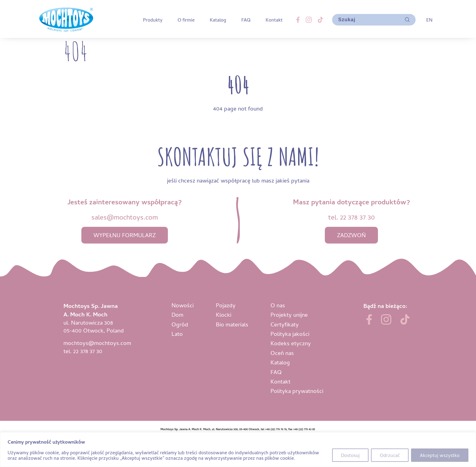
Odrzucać (390, 455)
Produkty (153, 20)
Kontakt (274, 20)
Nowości (183, 305)
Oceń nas (282, 353)
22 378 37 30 (357, 217)
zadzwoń (351, 235)
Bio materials (232, 324)
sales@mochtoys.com (125, 217)
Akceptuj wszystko (440, 455)
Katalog (218, 20)
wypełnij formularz (125, 235)
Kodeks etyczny (291, 343)
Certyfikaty (285, 324)
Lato (177, 334)
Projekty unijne (289, 314)
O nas (278, 305)
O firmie (186, 20)
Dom (177, 314)
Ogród (180, 324)
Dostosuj (350, 455)
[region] (238, 450)
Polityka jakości (290, 334)
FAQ (246, 20)
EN (429, 20)
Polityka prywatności (297, 391)
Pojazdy (226, 305)
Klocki (224, 314)
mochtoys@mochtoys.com (97, 343)
